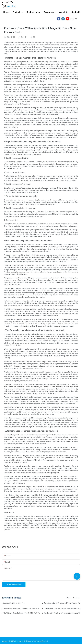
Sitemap (51, 641)
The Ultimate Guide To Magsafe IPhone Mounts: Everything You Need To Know (62, 603)
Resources (76, 598)
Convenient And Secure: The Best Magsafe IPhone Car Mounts (62, 608)
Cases (69, 598)
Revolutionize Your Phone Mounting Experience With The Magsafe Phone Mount (62, 613)
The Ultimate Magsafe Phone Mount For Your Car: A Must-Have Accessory (22, 608)
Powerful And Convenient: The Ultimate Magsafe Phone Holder (14, 603)
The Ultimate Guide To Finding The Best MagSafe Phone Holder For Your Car (22, 613)
